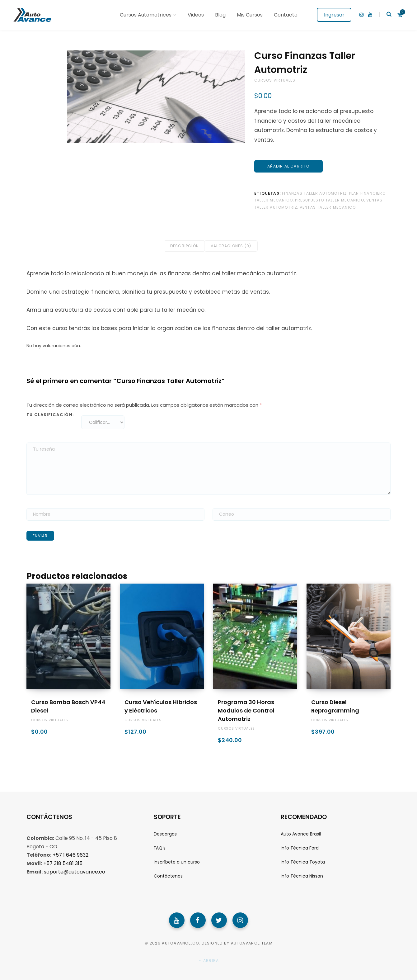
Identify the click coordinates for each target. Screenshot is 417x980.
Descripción (185, 246)
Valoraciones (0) (231, 246)
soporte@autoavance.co (75, 872)
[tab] (185, 246)
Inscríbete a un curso (177, 862)
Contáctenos (168, 876)
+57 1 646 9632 (70, 855)
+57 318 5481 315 (63, 863)
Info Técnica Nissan (302, 876)
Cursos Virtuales (275, 80)
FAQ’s (160, 848)
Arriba (209, 961)
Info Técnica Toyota (303, 862)
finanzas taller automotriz (314, 193)
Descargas (165, 834)
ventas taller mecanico (328, 207)
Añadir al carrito (288, 166)
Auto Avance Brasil (301, 834)
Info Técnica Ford (300, 848)
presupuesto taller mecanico (329, 200)
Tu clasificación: (50, 415)
